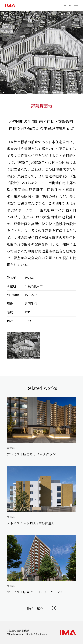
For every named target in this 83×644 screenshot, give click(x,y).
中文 (70, 5)
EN (65, 5)
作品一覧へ (35, 608)
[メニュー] (76, 5)
